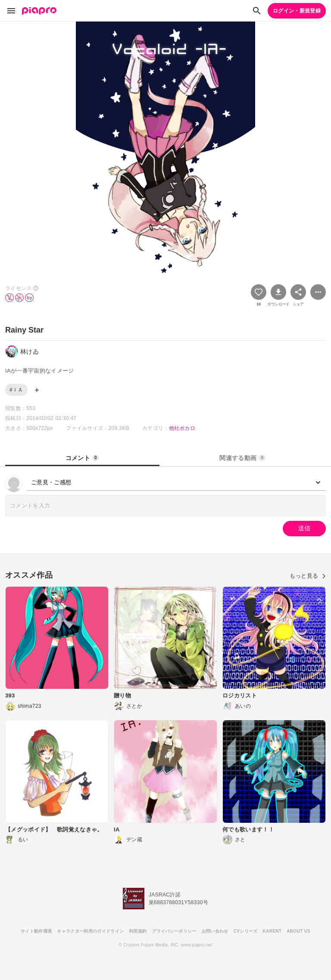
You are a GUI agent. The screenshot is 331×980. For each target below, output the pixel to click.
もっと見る (308, 576)
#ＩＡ (16, 390)
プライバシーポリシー (174, 931)
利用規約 (138, 931)
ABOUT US (298, 931)
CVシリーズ (246, 931)
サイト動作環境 (36, 931)
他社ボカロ (182, 428)
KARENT (272, 931)
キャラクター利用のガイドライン (90, 931)
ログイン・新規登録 (297, 11)
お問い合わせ (215, 931)
